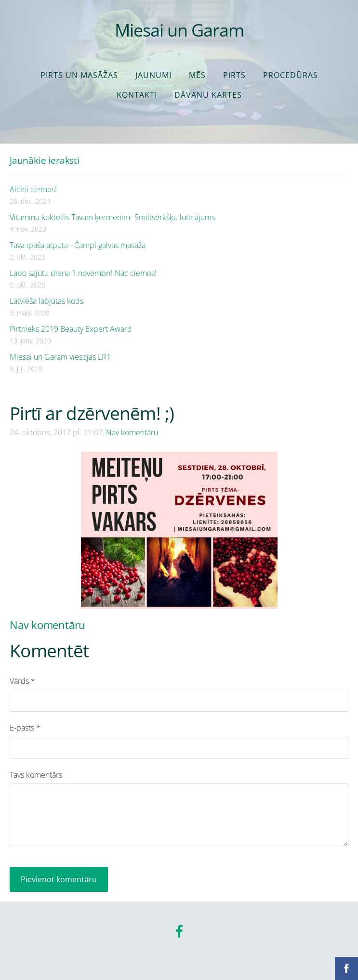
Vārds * (22, 681)
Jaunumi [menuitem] (153, 75)
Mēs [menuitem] (197, 75)
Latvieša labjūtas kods (46, 301)
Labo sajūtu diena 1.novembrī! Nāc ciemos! (83, 273)
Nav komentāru (132, 432)
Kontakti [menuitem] (137, 95)
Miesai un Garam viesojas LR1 (60, 357)
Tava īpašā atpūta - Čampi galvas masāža (78, 245)
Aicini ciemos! (33, 189)
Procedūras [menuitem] (291, 75)
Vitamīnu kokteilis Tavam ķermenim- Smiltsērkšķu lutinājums (112, 217)
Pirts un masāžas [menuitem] (79, 75)
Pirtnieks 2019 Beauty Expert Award (71, 329)
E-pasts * (25, 728)
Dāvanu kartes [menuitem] (208, 95)
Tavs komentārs (36, 775)
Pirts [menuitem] (234, 75)
